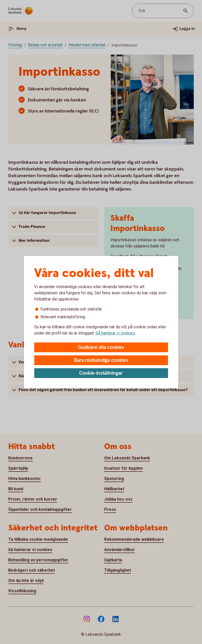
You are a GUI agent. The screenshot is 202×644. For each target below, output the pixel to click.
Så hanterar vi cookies (115, 333)
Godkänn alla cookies (101, 347)
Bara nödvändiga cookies (101, 360)
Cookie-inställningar (101, 373)
